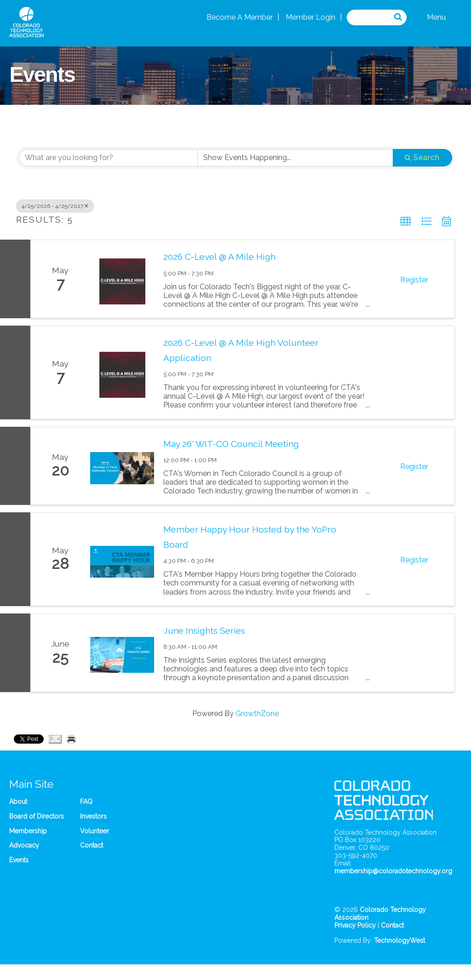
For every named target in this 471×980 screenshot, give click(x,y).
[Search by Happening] (295, 158)
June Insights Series (204, 630)
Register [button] (414, 280)
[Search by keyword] (108, 158)
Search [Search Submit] (422, 158)
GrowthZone (257, 714)
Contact (92, 845)
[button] (406, 222)
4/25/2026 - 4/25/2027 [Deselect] (55, 206)
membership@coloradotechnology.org (393, 871)
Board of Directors (37, 816)
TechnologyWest (399, 940)
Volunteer (95, 831)
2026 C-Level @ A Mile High (219, 257)
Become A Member (240, 17)
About (18, 802)
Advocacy (24, 845)
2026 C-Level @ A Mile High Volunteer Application (241, 350)
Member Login (310, 17)
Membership (28, 831)
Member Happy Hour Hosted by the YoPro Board (250, 537)
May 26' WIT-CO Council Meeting (231, 444)
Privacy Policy (355, 925)
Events (19, 860)
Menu (436, 17)
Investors (93, 816)
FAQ (86, 802)
